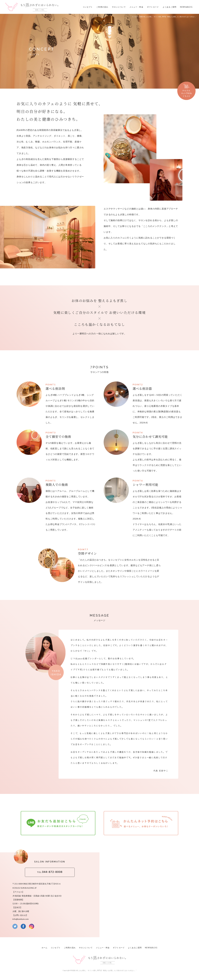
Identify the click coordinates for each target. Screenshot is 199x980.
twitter (15, 925)
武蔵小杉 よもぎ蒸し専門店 (32, 7)
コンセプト (88, 7)
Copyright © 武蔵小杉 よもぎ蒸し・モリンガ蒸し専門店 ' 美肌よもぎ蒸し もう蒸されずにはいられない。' (99, 968)
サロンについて (119, 7)
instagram (32, 925)
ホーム (44, 946)
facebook (23, 925)
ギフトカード (153, 7)
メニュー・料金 (136, 7)
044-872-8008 (50, 871)
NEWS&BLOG (186, 7)
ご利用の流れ (102, 7)
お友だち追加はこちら (58, 822)
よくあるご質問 (170, 7)
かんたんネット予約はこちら (141, 822)
